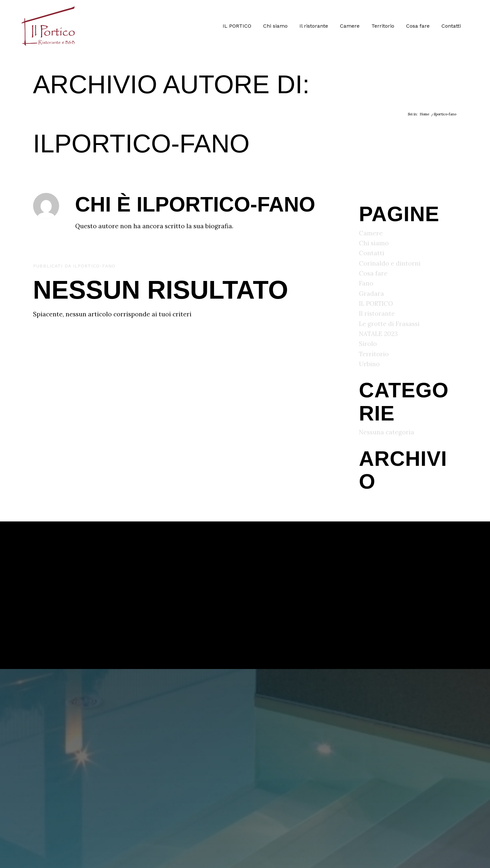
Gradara (371, 294)
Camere (371, 233)
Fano (366, 283)
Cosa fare (373, 273)
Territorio (374, 354)
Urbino (369, 364)
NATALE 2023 (378, 334)
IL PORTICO (376, 303)
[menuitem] (237, 26)
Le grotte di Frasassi (389, 324)
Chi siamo (374, 243)
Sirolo (368, 344)
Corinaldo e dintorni (390, 263)
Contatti (372, 253)
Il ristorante (377, 313)
